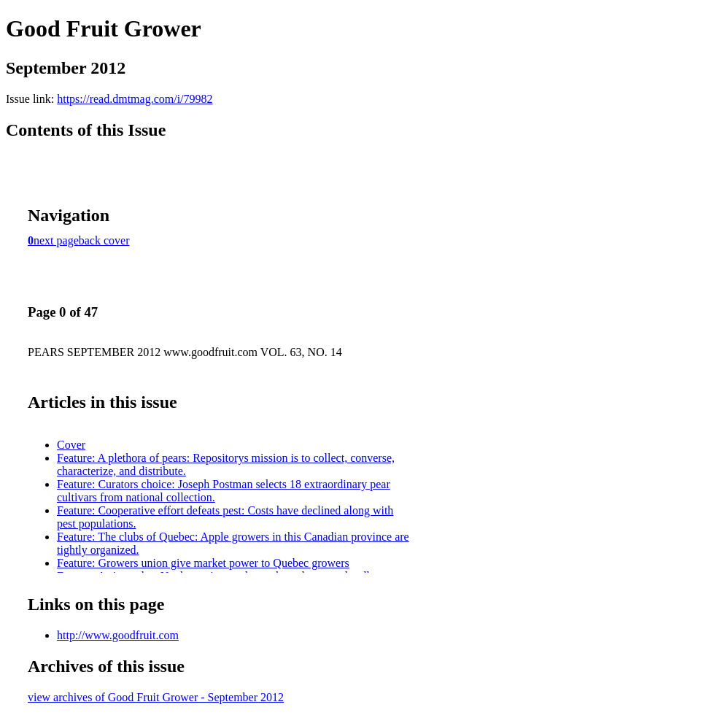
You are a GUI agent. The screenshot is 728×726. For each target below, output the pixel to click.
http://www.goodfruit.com (118, 635)
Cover (71, 445)
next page (56, 240)
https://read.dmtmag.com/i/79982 (135, 99)
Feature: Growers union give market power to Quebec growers (203, 563)
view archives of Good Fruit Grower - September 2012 (156, 697)
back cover (104, 240)
